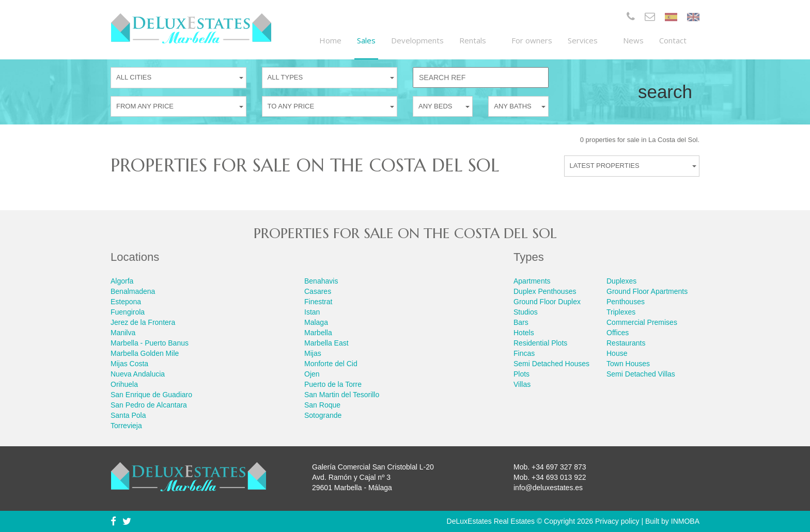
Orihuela (124, 384)
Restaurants (626, 343)
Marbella (318, 333)
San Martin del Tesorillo (342, 395)
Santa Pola (128, 415)
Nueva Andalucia (138, 374)
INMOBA (685, 521)
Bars (521, 322)
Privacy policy (617, 521)
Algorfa (122, 281)
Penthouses (626, 302)
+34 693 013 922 (559, 477)
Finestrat (318, 302)
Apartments (532, 281)
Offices (618, 333)
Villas (522, 384)
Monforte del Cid (331, 364)
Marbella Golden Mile (145, 353)
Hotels (524, 333)
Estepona (126, 302)
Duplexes (621, 281)
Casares (318, 291)
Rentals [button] (478, 40)
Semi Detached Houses (551, 364)
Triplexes (621, 312)
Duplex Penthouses (545, 291)
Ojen (312, 374)
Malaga (316, 322)
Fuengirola (128, 312)
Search (665, 92)
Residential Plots (540, 343)
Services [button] (588, 40)
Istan (312, 312)
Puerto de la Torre (333, 384)
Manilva (123, 333)
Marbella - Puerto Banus (150, 343)
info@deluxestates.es (548, 488)
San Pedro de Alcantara (149, 405)
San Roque (322, 405)
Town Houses (628, 364)
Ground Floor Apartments (647, 291)
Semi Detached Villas (641, 374)
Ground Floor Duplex (547, 302)
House (617, 353)
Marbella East (326, 343)
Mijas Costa (129, 364)
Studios (526, 312)
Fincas (524, 353)
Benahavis (321, 281)
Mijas (313, 353)
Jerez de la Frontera (143, 322)
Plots (521, 374)
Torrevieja (126, 426)
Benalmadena (133, 291)
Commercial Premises (642, 322)
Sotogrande (323, 415)
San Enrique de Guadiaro (151, 395)
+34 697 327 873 (559, 467)
